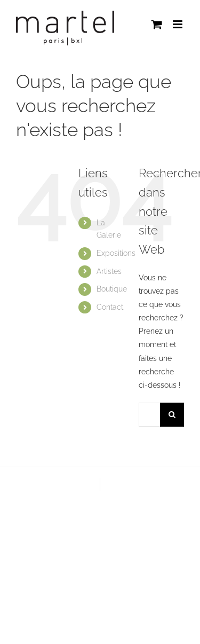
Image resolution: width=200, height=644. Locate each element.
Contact (110, 307)
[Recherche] (172, 415)
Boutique (112, 289)
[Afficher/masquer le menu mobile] (178, 24)
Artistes (109, 271)
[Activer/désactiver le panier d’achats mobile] (157, 24)
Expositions (116, 253)
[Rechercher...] (149, 415)
